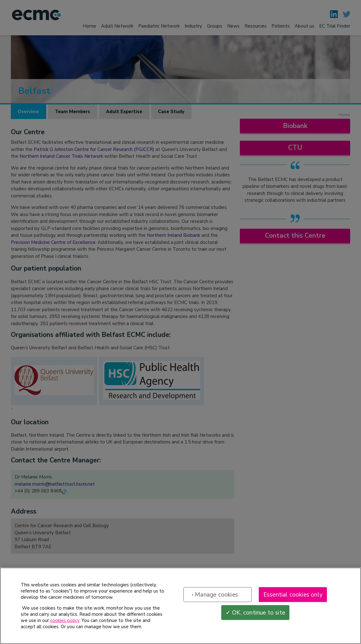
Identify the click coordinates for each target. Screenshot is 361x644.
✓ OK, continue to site (255, 614)
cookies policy (65, 622)
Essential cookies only (293, 596)
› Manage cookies (215, 596)
